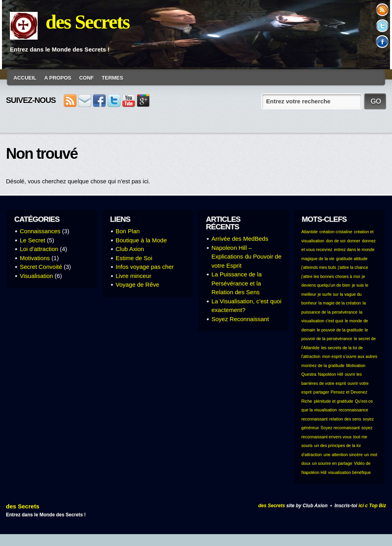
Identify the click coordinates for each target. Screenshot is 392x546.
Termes (112, 78)
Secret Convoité (41, 267)
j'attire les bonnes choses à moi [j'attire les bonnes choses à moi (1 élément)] (331, 276)
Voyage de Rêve (137, 284)
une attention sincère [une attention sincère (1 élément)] (343, 455)
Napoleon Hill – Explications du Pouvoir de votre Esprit (246, 257)
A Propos (58, 78)
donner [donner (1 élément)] (354, 241)
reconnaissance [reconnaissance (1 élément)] (353, 410)
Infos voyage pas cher (145, 267)
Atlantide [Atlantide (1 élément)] (309, 232)
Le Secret (32, 240)
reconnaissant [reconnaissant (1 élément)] (314, 419)
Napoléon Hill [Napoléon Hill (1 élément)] (330, 374)
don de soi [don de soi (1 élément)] (336, 241)
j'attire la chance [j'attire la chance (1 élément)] (353, 267)
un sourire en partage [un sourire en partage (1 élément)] (332, 463)
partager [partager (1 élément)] (321, 392)
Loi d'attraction (39, 249)
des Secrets (88, 22)
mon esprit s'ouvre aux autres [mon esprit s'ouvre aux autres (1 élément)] (349, 356)
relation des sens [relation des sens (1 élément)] (345, 419)
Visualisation (36, 276)
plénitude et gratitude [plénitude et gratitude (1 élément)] (333, 401)
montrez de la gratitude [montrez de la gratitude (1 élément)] (323, 365)
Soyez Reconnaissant (240, 319)
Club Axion (130, 249)
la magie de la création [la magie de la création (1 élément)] (340, 303)
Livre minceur (133, 276)
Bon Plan (128, 231)
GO (376, 101)
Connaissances (40, 231)
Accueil (25, 78)
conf (87, 78)
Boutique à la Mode (141, 240)
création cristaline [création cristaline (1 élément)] (336, 232)
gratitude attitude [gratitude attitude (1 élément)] (352, 259)
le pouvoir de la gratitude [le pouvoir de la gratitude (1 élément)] (340, 330)
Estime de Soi (134, 258)
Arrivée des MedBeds (240, 239)
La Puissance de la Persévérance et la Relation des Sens (237, 283)
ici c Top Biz (372, 506)
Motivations (35, 258)
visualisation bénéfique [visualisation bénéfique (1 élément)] (350, 472)
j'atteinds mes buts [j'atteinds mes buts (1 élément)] (319, 267)
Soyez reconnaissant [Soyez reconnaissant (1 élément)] (340, 428)
